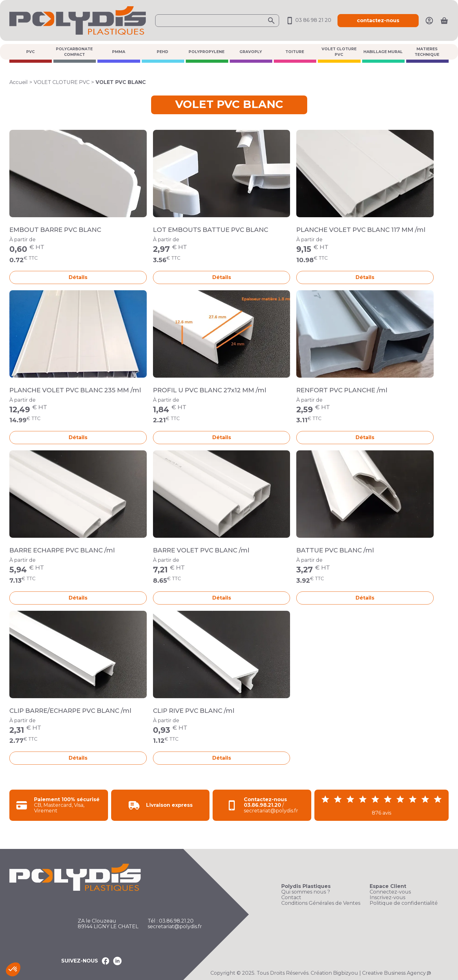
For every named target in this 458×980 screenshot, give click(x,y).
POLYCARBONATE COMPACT (74, 52)
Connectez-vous (390, 892)
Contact (291, 898)
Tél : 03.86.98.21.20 (171, 921)
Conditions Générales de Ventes (321, 903)
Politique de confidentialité (404, 903)
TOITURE (295, 52)
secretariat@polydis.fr (175, 927)
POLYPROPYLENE (207, 52)
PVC (30, 52)
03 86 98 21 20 (308, 20)
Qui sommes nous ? (306, 892)
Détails (78, 277)
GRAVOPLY (251, 52)
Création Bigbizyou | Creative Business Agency (368, 973)
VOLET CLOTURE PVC (339, 52)
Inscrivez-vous (387, 898)
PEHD (163, 52)
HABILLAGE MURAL (383, 52)
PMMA (119, 52)
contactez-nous (378, 20)
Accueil (19, 82)
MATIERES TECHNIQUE (427, 52)
